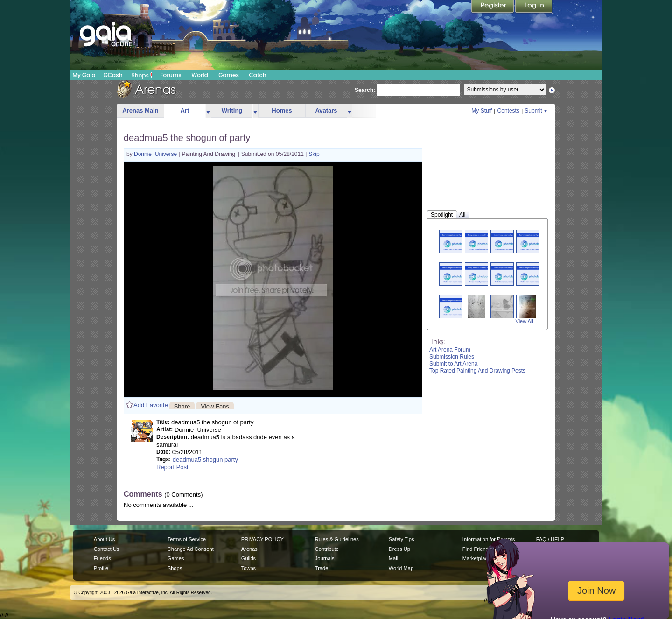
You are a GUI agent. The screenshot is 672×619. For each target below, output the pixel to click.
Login (534, 7)
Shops (142, 75)
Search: (365, 90)
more (208, 111)
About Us (104, 539)
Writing (232, 110)
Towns (248, 568)
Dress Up (399, 549)
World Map (401, 568)
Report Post (172, 467)
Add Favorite (151, 405)
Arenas (249, 549)
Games (229, 75)
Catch (258, 75)
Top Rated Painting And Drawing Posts (477, 371)
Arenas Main (140, 110)
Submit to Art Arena (453, 364)
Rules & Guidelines (337, 539)
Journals (325, 558)
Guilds (248, 558)
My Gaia (84, 75)
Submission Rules (452, 357)
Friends (102, 558)
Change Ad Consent (191, 549)
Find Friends (477, 549)
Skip (314, 154)
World (200, 75)
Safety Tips (402, 539)
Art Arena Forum (450, 350)
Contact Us (107, 549)
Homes (282, 110)
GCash (113, 75)
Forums (171, 75)
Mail (393, 558)
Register (493, 7)
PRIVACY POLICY (262, 539)
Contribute (327, 549)
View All (525, 321)
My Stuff (482, 111)
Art (185, 110)
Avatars (326, 110)
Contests (508, 111)
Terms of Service (187, 539)
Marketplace (476, 558)
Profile (101, 568)
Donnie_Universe (156, 154)
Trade (322, 568)
